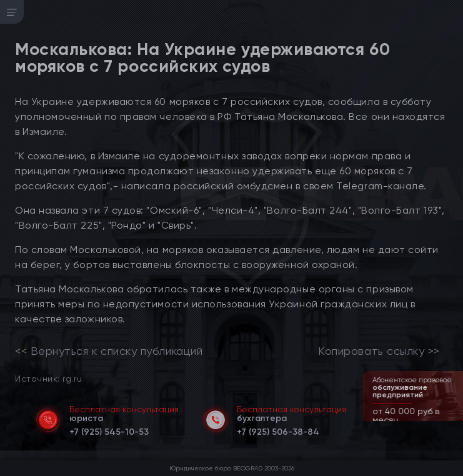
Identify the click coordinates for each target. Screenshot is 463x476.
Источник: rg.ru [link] (48, 378)
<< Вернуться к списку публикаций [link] (109, 351)
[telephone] (109, 430)
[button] (455, 420)
